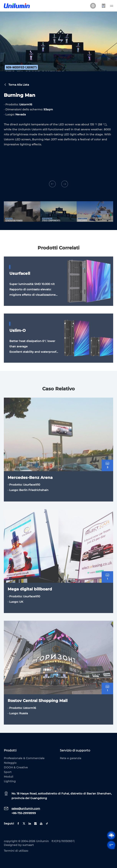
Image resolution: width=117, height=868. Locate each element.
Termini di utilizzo (16, 851)
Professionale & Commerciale (24, 758)
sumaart (28, 845)
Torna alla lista (16, 85)
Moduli (9, 777)
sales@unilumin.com (26, 808)
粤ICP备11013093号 (63, 841)
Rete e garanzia (70, 758)
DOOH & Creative (16, 767)
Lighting (10, 781)
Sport (8, 772)
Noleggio (10, 763)
